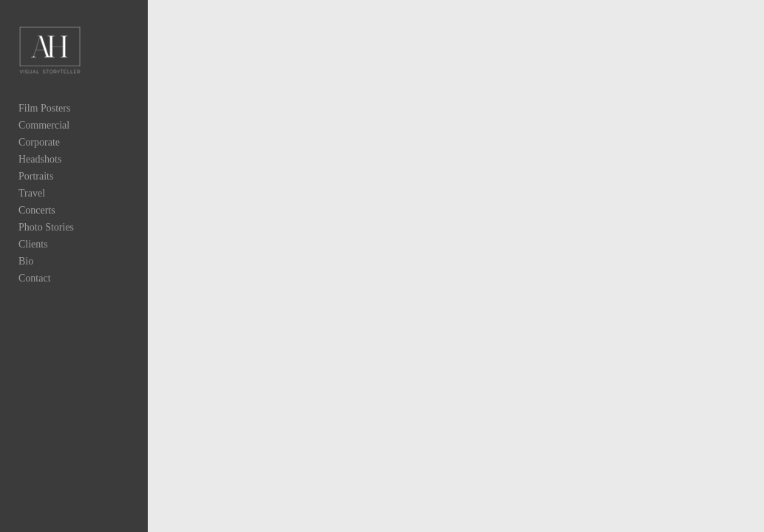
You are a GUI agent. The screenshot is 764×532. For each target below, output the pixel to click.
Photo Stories (46, 227)
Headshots (40, 159)
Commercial (44, 125)
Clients (33, 244)
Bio (26, 261)
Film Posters (44, 108)
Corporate (39, 142)
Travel (32, 193)
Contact (35, 278)
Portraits (36, 176)
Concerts (37, 210)
